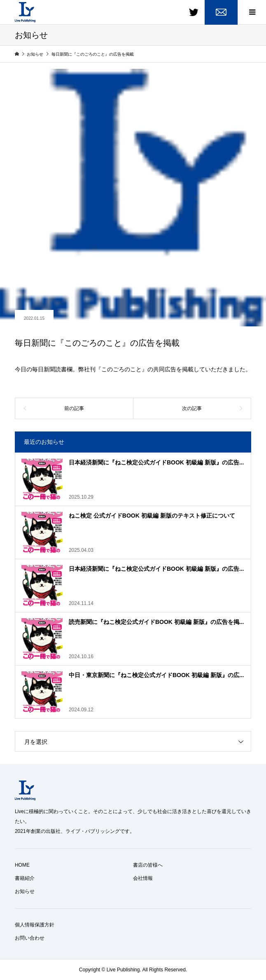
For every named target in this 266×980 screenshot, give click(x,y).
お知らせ (25, 891)
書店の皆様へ (148, 865)
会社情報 (143, 878)
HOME (22, 865)
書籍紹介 (25, 878)
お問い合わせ (30, 938)
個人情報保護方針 (35, 925)
